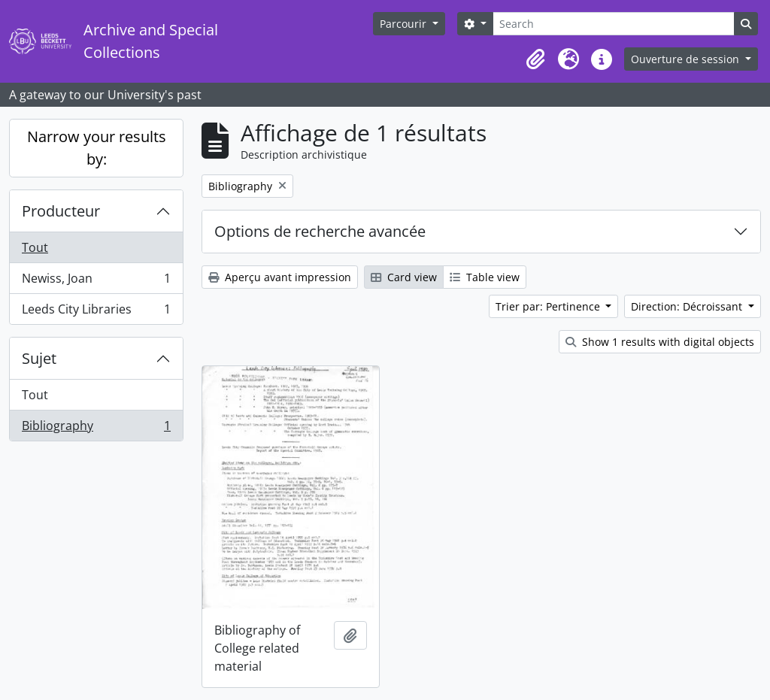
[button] (535, 59)
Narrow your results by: (97, 148)
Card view (404, 277)
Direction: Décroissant (688, 306)
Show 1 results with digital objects (660, 342)
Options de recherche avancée (320, 231)
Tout (35, 247)
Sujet (39, 358)
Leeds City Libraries (96, 312)
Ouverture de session (687, 59)
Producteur (61, 211)
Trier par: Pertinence (549, 306)
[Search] (614, 24)
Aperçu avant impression (280, 277)
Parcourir (405, 24)
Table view (485, 277)
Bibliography (96, 429)
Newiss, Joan (96, 282)
